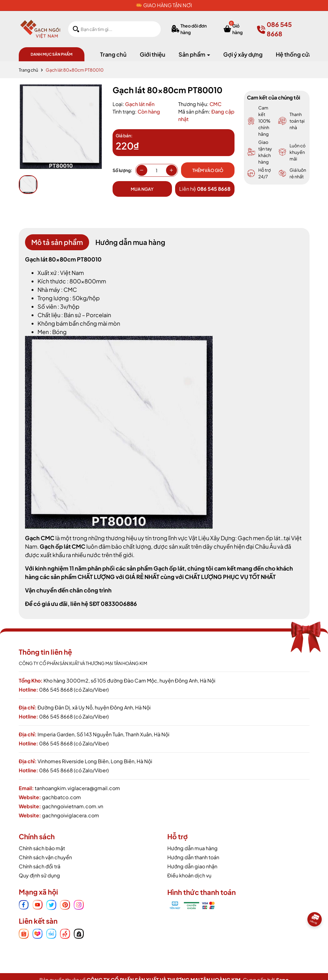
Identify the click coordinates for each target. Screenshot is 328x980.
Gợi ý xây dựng (243, 54)
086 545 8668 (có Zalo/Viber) (74, 690)
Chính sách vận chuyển (45, 857)
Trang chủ (113, 54)
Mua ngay (142, 189)
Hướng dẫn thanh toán (193, 857)
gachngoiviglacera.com (71, 815)
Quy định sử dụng (39, 875)
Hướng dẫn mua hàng (192, 848)
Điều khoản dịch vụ (189, 875)
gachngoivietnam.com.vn (73, 806)
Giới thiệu (153, 54)
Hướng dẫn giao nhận (192, 866)
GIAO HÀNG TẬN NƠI (168, 5)
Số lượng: (122, 170)
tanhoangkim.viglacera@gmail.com (77, 788)
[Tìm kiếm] (76, 29)
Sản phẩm (192, 54)
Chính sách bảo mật (42, 848)
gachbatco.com (61, 797)
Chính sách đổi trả (40, 866)
